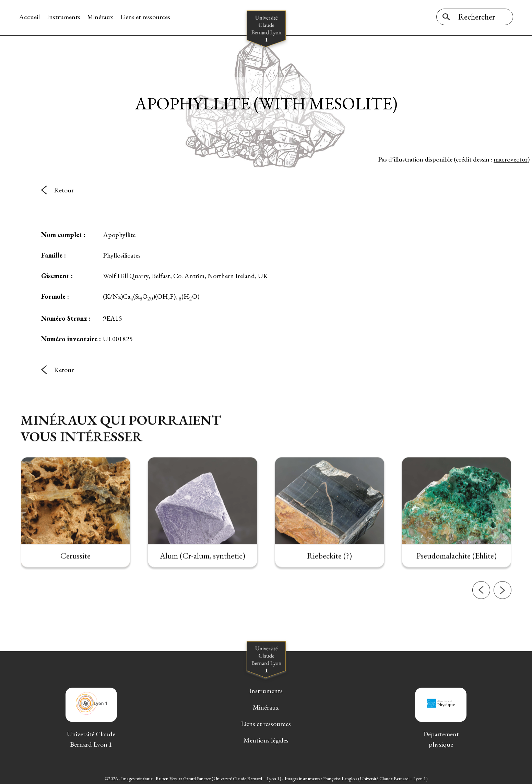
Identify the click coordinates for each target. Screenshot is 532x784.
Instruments (65, 17)
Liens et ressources (147, 17)
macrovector (511, 157)
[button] (481, 619)
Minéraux (102, 17)
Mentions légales (266, 738)
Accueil (31, 17)
